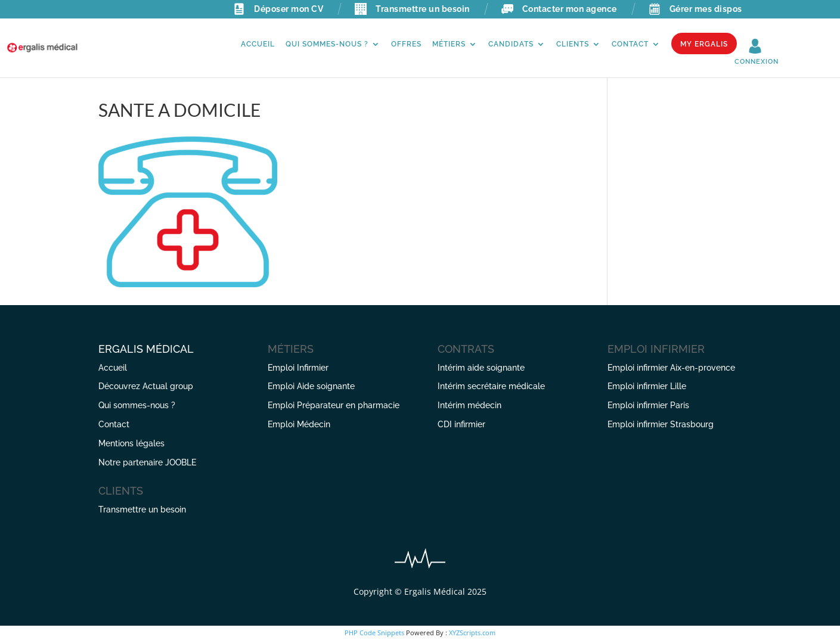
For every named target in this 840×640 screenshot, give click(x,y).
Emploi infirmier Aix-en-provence (671, 368)
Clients (573, 44)
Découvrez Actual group (146, 386)
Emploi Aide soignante (311, 386)
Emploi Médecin (299, 424)
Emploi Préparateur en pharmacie (334, 405)
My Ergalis (704, 44)
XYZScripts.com (472, 633)
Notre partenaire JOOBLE (147, 462)
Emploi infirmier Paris (648, 405)
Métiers (449, 44)
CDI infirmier (461, 424)
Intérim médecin (469, 405)
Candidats (511, 44)
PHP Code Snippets (374, 633)
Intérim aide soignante (481, 368)
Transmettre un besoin (412, 9)
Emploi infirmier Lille (647, 386)
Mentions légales (131, 443)
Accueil (258, 44)
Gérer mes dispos (695, 9)
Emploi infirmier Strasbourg (661, 424)
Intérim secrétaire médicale (491, 386)
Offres (406, 44)
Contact (630, 44)
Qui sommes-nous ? (327, 44)
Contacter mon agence (559, 9)
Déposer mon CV (278, 9)
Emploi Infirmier (298, 368)
